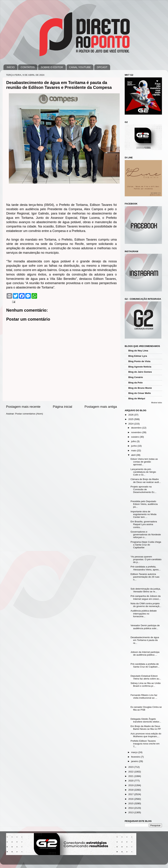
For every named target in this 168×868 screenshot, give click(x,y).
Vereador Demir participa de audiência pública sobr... (145, 627)
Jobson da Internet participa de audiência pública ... (145, 653)
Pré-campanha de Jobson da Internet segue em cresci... (146, 597)
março (135, 752)
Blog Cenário (136, 377)
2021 (131, 776)
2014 (131, 808)
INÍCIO (11, 67)
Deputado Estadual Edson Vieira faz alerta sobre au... (146, 677)
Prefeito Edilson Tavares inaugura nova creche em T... (145, 744)
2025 (131, 419)
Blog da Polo (136, 383)
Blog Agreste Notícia (140, 367)
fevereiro (136, 757)
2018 (131, 790)
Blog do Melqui (137, 398)
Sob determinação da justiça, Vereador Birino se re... (146, 590)
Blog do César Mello (140, 393)
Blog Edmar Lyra (138, 356)
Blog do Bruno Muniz (140, 388)
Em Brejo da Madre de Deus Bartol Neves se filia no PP (146, 728)
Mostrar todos (157, 403)
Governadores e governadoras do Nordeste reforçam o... (146, 535)
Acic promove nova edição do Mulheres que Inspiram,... (146, 735)
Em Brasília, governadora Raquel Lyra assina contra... (144, 524)
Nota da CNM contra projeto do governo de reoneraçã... (146, 605)
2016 (131, 799)
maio (134, 451)
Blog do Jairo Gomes (140, 372)
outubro (135, 437)
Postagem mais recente (23, 407)
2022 (131, 772)
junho (134, 446)
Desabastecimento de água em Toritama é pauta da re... (145, 640)
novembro (137, 432)
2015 (131, 803)
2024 (131, 424)
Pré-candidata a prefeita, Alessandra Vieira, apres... (146, 568)
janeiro (135, 761)
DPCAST (102, 67)
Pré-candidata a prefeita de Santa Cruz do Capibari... (145, 665)
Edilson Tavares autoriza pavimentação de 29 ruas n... (145, 577)
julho (134, 441)
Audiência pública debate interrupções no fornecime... (144, 613)
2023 (131, 767)
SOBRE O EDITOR (52, 67)
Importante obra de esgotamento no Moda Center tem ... (143, 514)
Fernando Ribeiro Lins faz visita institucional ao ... (144, 696)
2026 (131, 415)
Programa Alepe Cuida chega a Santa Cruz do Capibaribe (146, 545)
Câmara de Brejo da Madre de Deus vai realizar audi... (146, 481)
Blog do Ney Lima (138, 351)
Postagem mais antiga (101, 407)
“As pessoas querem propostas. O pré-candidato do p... (146, 559)
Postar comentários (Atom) (29, 414)
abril (134, 455)
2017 (131, 794)
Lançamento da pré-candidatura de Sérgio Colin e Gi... (143, 472)
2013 (131, 812)
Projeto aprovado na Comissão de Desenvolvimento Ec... (143, 489)
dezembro (137, 428)
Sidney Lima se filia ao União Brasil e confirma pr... (146, 685)
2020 (131, 781)
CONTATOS (28, 67)
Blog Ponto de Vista (139, 361)
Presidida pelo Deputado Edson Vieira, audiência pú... (144, 504)
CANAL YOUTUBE (80, 67)
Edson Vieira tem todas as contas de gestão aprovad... (144, 462)
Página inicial (62, 407)
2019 (131, 785)
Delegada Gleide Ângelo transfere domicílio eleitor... (146, 720)
